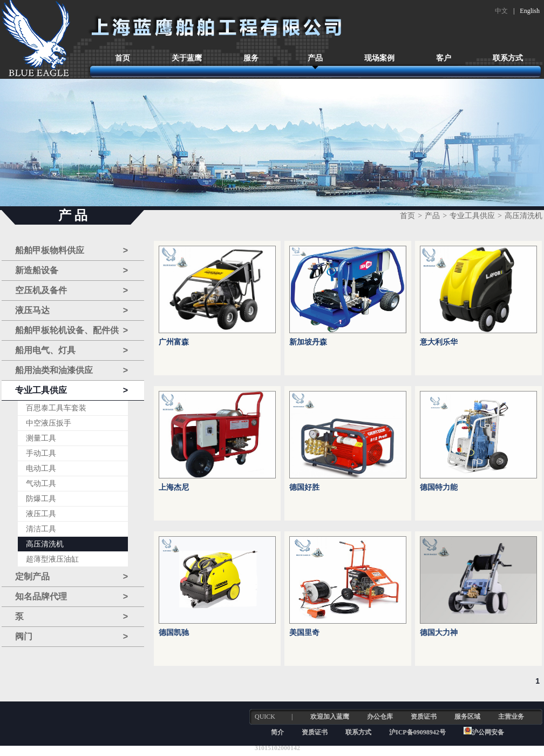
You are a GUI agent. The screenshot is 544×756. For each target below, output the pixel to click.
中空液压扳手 (49, 423)
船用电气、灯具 (72, 350)
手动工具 (41, 453)
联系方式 (508, 58)
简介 (277, 732)
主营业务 (511, 717)
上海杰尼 (174, 487)
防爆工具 (41, 499)
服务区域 (467, 717)
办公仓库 (380, 717)
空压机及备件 (72, 291)
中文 (501, 11)
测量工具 (41, 438)
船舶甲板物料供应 (72, 251)
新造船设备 (72, 271)
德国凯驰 (174, 633)
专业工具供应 (72, 390)
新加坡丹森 (308, 342)
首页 (123, 58)
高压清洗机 (45, 544)
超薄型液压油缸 (52, 559)
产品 (315, 58)
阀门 (72, 637)
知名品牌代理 (72, 597)
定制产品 (72, 577)
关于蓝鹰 (187, 58)
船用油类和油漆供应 (72, 370)
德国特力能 (439, 487)
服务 (251, 58)
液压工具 (41, 514)
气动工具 (41, 484)
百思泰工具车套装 (56, 408)
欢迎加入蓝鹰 (330, 717)
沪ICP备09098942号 (418, 732)
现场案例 (379, 58)
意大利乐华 (439, 342)
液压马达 (72, 310)
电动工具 (41, 468)
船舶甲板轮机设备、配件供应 (72, 331)
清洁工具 (41, 529)
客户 (444, 58)
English (530, 11)
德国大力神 (439, 633)
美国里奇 (304, 633)
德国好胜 (304, 487)
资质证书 (424, 717)
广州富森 (174, 342)
